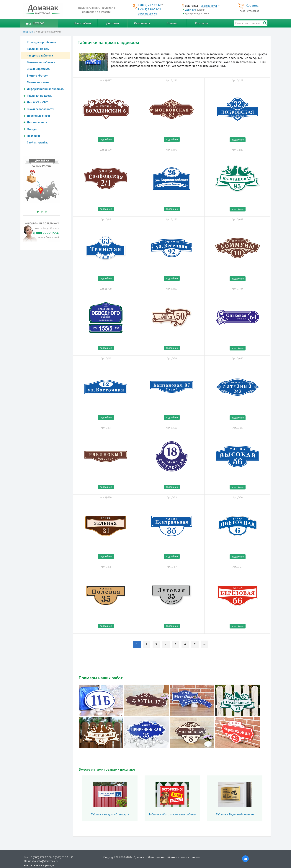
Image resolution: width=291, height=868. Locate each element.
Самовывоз (142, 23)
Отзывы (172, 23)
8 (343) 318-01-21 (150, 9)
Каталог (39, 23)
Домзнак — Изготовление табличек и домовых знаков (167, 857)
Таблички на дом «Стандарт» (110, 814)
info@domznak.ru (48, 861)
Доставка (112, 23)
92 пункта (191, 10)
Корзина (252, 6)
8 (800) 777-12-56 (150, 5)
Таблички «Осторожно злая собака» (172, 814)
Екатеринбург (209, 6)
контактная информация (39, 865)
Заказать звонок (147, 14)
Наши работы (83, 23)
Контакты (202, 23)
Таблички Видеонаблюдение (235, 814)
